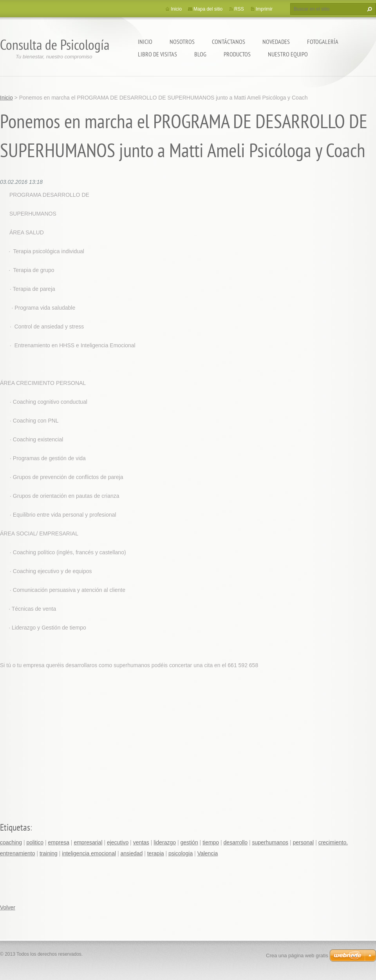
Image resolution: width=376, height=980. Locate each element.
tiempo (211, 842)
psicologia (181, 853)
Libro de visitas (157, 54)
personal (304, 842)
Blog (200, 54)
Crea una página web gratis (297, 955)
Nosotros (182, 42)
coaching (11, 842)
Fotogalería (323, 42)
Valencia (208, 853)
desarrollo (236, 842)
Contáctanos (229, 42)
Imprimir (264, 9)
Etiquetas (15, 827)
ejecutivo (118, 842)
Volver (8, 907)
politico (35, 842)
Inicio (145, 42)
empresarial (88, 842)
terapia (156, 853)
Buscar (369, 9)
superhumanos (270, 842)
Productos (237, 54)
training (49, 853)
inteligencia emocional (89, 853)
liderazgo (165, 842)
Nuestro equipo (288, 54)
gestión (189, 842)
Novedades (276, 42)
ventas (141, 842)
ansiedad (131, 853)
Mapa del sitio (208, 9)
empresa (58, 842)
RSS (239, 9)
